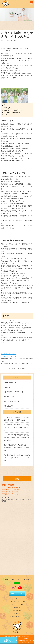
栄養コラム (7, 406)
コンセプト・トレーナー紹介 (17, 601)
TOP (17, 598)
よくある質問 (17, 610)
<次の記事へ (12, 368)
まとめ (6, 115)
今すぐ (9, 640)
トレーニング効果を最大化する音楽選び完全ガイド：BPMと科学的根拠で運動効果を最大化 (17, 438)
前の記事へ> (22, 368)
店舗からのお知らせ (10, 401)
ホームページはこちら (8, 354)
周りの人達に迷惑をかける (12, 112)
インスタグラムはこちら (9, 356)
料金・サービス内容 (17, 604)
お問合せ (17, 613)
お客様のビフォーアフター (12, 392)
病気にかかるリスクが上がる (13, 110)
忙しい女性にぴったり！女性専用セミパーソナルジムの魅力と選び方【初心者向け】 (16, 448)
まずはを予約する (25, 640)
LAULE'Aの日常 (9, 383)
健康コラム (13, 40)
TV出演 (6, 387)
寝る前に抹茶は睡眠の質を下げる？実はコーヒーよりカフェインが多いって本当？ (16, 427)
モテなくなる (8, 108)
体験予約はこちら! (17, 594)
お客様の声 (17, 607)
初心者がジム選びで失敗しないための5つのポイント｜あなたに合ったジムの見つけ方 (17, 458)
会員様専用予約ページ (17, 616)
